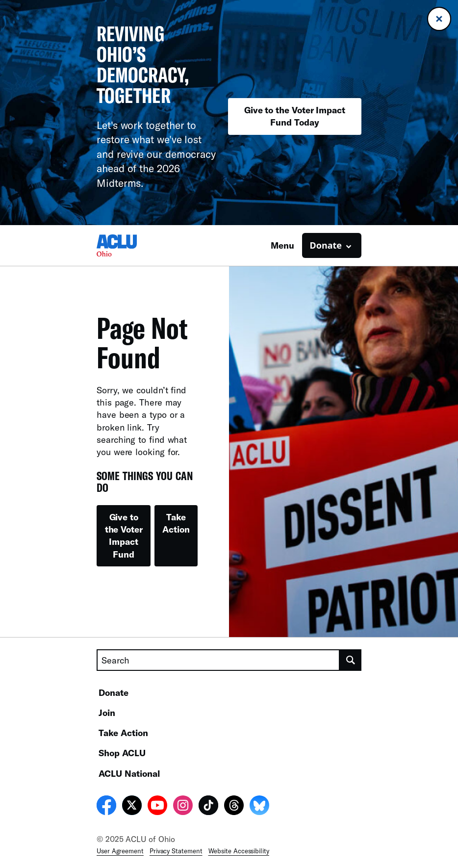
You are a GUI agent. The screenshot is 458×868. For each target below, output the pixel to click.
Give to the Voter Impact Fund (124, 536)
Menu (282, 245)
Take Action (176, 523)
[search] (351, 660)
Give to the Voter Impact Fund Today (295, 116)
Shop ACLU (122, 753)
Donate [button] (326, 245)
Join (107, 713)
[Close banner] (439, 19)
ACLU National (129, 773)
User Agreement (120, 851)
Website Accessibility (239, 851)
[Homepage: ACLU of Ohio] (131, 245)
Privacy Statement (176, 851)
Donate (114, 692)
